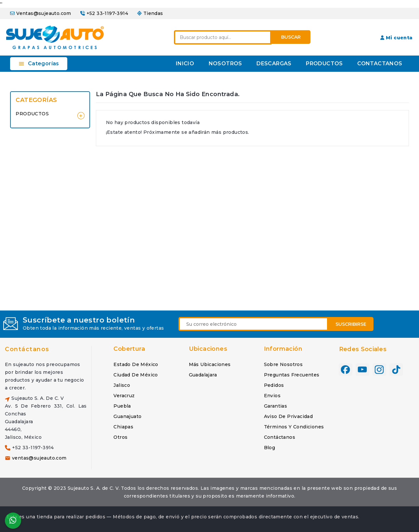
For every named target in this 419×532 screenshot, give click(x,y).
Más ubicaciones (210, 364)
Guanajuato (127, 416)
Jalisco (122, 385)
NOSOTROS (225, 63)
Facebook (346, 370)
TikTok (396, 370)
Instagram (379, 370)
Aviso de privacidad (288, 416)
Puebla (122, 406)
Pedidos (274, 385)
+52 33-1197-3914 (107, 13)
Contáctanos (27, 349)
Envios (272, 396)
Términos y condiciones (294, 427)
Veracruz (124, 396)
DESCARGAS (274, 63)
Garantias (276, 406)
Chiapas (123, 427)
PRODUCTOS (324, 63)
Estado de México (136, 364)
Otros (120, 437)
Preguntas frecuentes (292, 375)
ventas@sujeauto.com (39, 458)
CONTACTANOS (380, 63)
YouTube (362, 370)
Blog (270, 448)
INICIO (185, 63)
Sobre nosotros (283, 364)
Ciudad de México (136, 375)
